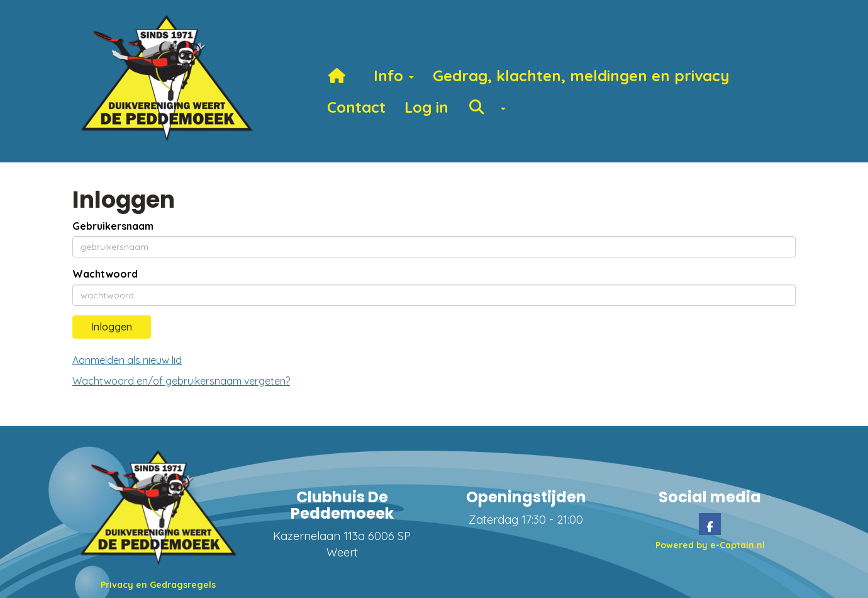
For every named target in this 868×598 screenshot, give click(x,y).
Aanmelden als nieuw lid (127, 360)
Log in (426, 107)
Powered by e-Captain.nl (710, 545)
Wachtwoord (105, 274)
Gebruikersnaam (113, 226)
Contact (356, 107)
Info (394, 76)
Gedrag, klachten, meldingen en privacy (581, 76)
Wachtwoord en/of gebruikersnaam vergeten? (181, 381)
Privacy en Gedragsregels (158, 585)
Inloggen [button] (112, 327)
